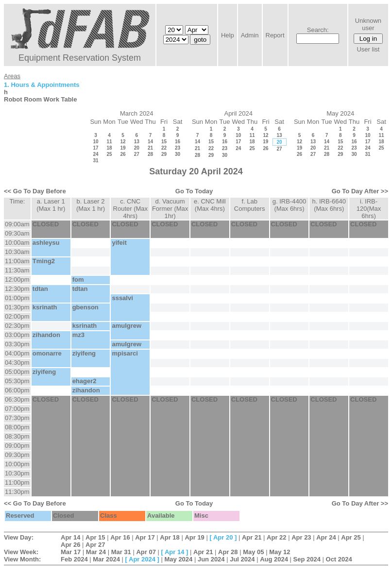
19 (123, 148)
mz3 (78, 335)
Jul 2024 (242, 559)
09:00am (17, 224)
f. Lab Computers (250, 205)
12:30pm (17, 289)
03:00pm (17, 335)
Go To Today (194, 191)
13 (137, 142)
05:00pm (17, 372)
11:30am (17, 270)
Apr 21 (252, 537)
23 (178, 148)
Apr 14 (70, 537)
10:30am (17, 252)
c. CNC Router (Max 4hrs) (131, 209)
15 (164, 142)
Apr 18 (170, 537)
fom (78, 279)
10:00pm (17, 464)
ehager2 (85, 381)
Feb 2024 (74, 559)
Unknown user (368, 24)
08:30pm (17, 436)
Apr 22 (276, 537)
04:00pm (17, 353)
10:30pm (17, 473)
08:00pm (17, 427)
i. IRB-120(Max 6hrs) (369, 209)
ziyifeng (84, 353)
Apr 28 (228, 552)
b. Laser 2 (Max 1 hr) (91, 205)
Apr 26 (70, 545)
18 (109, 148)
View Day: (19, 537)
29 (164, 154)
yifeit (119, 243)
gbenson (85, 307)
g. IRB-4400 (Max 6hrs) (289, 205)
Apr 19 (194, 537)
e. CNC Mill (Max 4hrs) (210, 205)
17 (95, 148)
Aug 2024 (274, 559)
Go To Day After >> (360, 191)
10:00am (17, 243)
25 (109, 154)
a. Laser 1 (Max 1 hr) (51, 205)
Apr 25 (351, 537)
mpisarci (125, 353)
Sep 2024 (307, 559)
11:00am (17, 261)
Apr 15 (95, 537)
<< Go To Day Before (35, 191)
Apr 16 (120, 537)
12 (123, 142)
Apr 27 (95, 545)
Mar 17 (71, 552)
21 (150, 148)
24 (95, 154)
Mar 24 (96, 552)
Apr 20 (223, 537)
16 (178, 142)
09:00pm (17, 446)
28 (150, 154)
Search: (318, 30)
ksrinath (45, 307)
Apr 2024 (142, 559)
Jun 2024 (211, 559)
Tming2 (44, 261)
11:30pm (17, 492)
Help (228, 35)
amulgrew (127, 326)
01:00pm (17, 298)
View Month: (22, 559)
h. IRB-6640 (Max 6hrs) (329, 205)
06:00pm (17, 390)
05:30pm (17, 381)
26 (123, 154)
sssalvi (122, 298)
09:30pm (17, 455)
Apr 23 (301, 537)
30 (178, 154)
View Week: (21, 552)
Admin (250, 35)
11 (109, 142)
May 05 (253, 552)
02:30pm (17, 326)
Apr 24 (326, 537)
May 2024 (178, 559)
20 (137, 148)
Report (275, 35)
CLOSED (46, 224)
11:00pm (17, 482)
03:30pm (17, 344)
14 (150, 142)
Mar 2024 (106, 559)
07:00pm (17, 409)
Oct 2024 (339, 559)
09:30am (17, 233)
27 (137, 154)
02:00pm (17, 316)
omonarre (47, 353)
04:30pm (17, 363)
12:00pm (17, 279)
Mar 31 (121, 552)
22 (164, 148)
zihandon (46, 335)
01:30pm (17, 307)
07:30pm (17, 418)
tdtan (40, 289)
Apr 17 (145, 537)
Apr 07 (146, 552)
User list (368, 49)
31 (95, 161)
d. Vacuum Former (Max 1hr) (170, 209)
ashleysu (46, 243)
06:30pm (17, 399)
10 (95, 142)
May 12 (280, 552)
